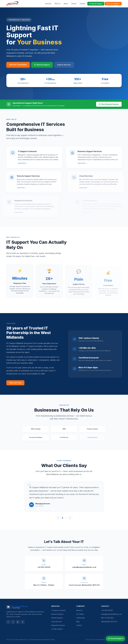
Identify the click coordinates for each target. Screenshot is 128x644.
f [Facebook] (8, 622)
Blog (78, 622)
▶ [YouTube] (18, 622)
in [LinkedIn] (23, 622)
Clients (74, 4)
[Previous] (58, 518)
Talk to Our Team (15, 383)
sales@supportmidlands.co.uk (84, 567)
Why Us (58, 4)
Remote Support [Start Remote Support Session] (115, 639)
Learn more (20, 163)
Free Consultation (113, 4)
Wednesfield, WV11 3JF (109, 622)
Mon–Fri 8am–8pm (107, 618)
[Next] (70, 518)
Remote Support (96, 4)
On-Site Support (57, 629)
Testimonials (80, 618)
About (66, 4)
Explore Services (64, 65)
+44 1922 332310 (44, 567)
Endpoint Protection (58, 625)
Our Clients (80, 614)
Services (48, 4)
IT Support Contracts (58, 610)
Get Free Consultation (18, 65)
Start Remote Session (109, 104)
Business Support (57, 614)
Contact (83, 4)
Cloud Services (57, 622)
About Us (79, 610)
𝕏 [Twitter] (13, 622)
